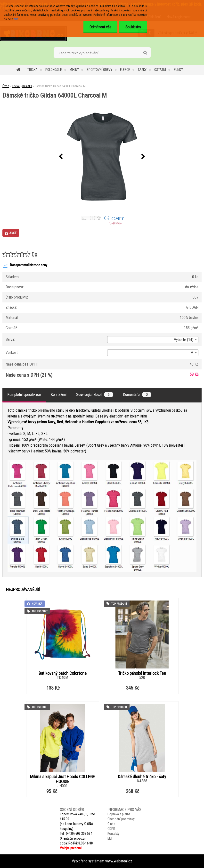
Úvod (6, 86)
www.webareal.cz (119, 861)
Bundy (178, 70)
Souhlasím (133, 27)
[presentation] (61, 157)
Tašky (142, 70)
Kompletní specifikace (24, 395)
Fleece (125, 70)
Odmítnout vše (100, 27)
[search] (145, 53)
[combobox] (153, 340)
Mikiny (74, 70)
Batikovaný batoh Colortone (63, 673)
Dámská (27, 86)
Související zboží (95, 395)
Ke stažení (59, 395)
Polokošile (54, 70)
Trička (33, 70)
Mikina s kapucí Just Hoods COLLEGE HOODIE (62, 779)
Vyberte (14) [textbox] (184, 340)
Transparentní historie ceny (25, 265)
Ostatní (160, 70)
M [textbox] (192, 353)
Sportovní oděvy (99, 70)
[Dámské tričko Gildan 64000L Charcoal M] (102, 157)
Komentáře (137, 395)
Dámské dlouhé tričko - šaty (142, 777)
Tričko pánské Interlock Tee (142, 673)
